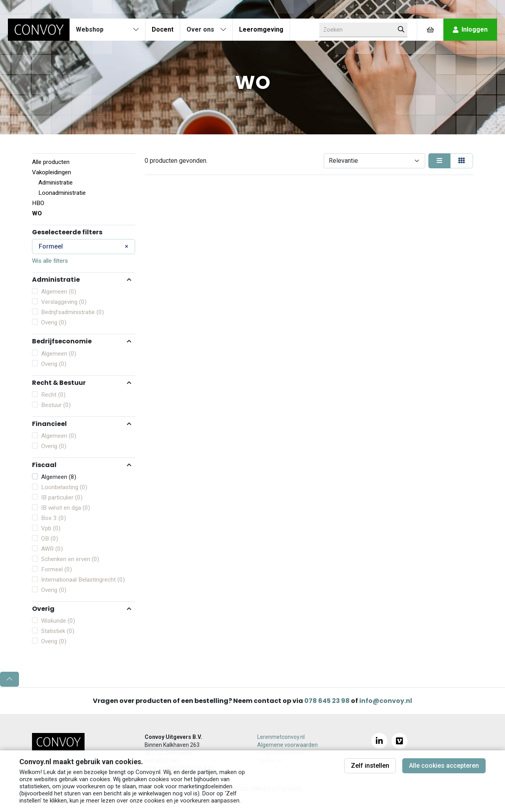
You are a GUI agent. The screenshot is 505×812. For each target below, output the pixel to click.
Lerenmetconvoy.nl (281, 737)
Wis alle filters (50, 261)
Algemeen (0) (59, 292)
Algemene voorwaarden (287, 745)
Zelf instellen (370, 766)
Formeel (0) (57, 569)
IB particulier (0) (62, 497)
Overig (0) (54, 322)
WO (37, 213)
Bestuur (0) (56, 405)
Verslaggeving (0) (64, 302)
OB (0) (50, 539)
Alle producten (51, 162)
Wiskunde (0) (58, 621)
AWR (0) (52, 549)
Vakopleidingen (52, 172)
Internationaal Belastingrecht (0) (83, 580)
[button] (84, 279)
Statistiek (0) (58, 631)
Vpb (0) (51, 528)
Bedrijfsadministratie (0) (73, 312)
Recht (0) (53, 395)
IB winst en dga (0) (66, 508)
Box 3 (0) (54, 518)
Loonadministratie (62, 193)
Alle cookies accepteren (444, 766)
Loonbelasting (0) (64, 487)
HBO (38, 203)
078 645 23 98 (327, 701)
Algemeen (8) (59, 477)
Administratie (56, 183)
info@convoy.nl (386, 701)
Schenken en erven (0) (70, 559)
